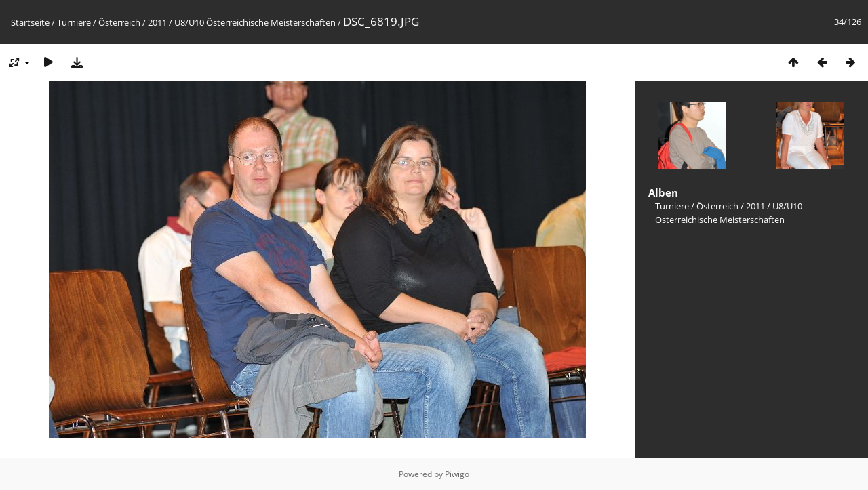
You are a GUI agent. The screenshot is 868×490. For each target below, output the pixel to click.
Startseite (30, 22)
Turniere (74, 22)
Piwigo (457, 474)
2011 (157, 22)
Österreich (119, 22)
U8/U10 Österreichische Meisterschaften (255, 22)
